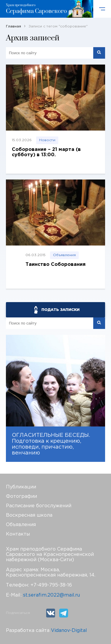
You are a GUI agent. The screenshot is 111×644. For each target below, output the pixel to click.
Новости (47, 140)
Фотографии (21, 496)
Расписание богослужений (39, 506)
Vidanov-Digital (69, 631)
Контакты (18, 534)
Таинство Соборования (55, 265)
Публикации (21, 487)
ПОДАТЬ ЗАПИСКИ (61, 310)
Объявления (64, 255)
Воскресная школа (29, 515)
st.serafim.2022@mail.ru (52, 595)
